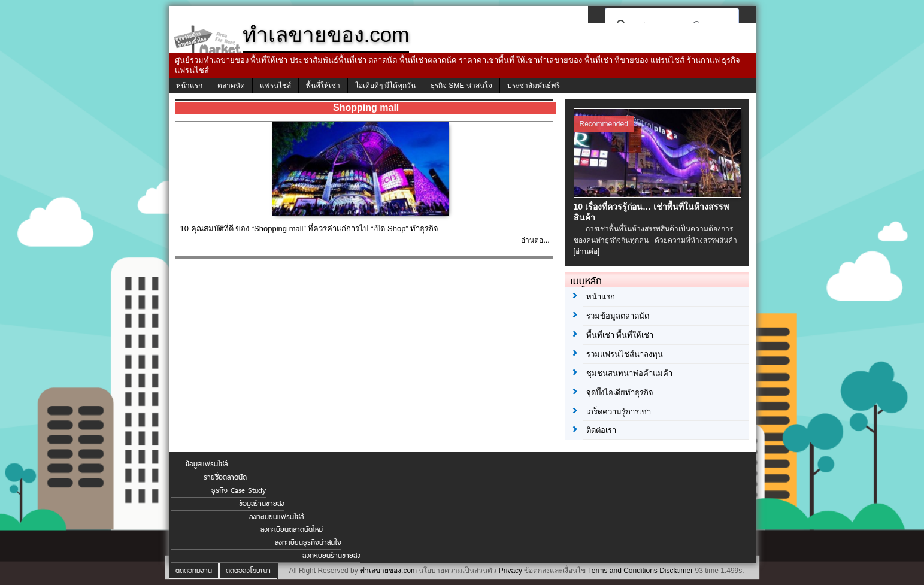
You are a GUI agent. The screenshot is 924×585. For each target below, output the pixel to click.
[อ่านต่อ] (587, 251)
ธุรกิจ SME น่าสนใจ (461, 86)
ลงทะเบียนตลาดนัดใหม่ (292, 529)
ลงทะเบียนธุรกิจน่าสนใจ (308, 542)
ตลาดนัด (231, 86)
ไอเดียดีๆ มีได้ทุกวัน (385, 86)
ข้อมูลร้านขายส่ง (262, 504)
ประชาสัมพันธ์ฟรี (534, 86)
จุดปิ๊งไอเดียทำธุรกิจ (620, 392)
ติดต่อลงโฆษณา (248, 571)
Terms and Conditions (623, 571)
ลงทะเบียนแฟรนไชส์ (276, 517)
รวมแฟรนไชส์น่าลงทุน (625, 354)
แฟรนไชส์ (275, 86)
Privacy (511, 571)
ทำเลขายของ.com (388, 571)
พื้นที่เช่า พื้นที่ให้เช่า (620, 335)
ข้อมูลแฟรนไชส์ (207, 464)
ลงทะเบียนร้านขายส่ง (331, 556)
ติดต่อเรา (601, 430)
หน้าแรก (189, 86)
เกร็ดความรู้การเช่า (619, 412)
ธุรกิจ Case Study (239, 490)
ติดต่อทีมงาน (194, 571)
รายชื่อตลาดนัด (225, 477)
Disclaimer (676, 571)
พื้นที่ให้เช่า (323, 86)
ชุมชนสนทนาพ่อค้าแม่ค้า (629, 373)
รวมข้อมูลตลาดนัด (618, 316)
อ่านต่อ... (535, 240)
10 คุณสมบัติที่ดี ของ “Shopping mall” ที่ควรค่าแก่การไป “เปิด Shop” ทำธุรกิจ (310, 228)
